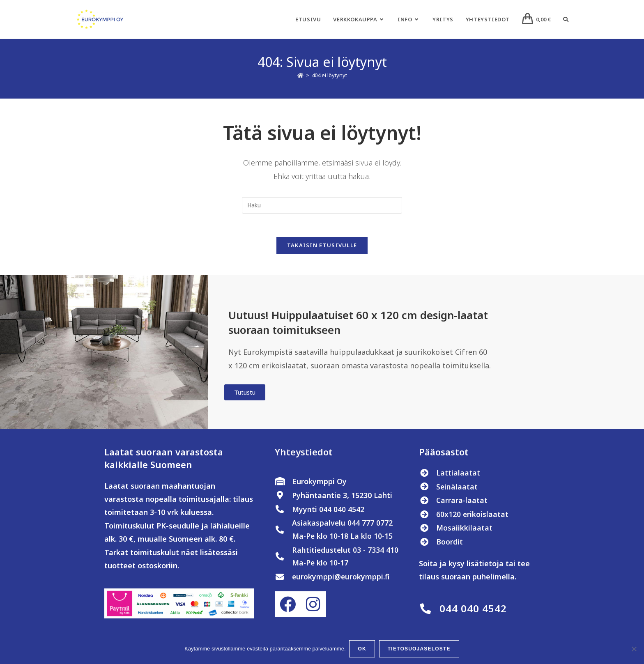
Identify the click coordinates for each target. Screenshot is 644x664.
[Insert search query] (322, 205)
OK (363, 649)
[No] (634, 649)
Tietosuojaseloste (420, 649)
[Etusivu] (300, 75)
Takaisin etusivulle (322, 247)
